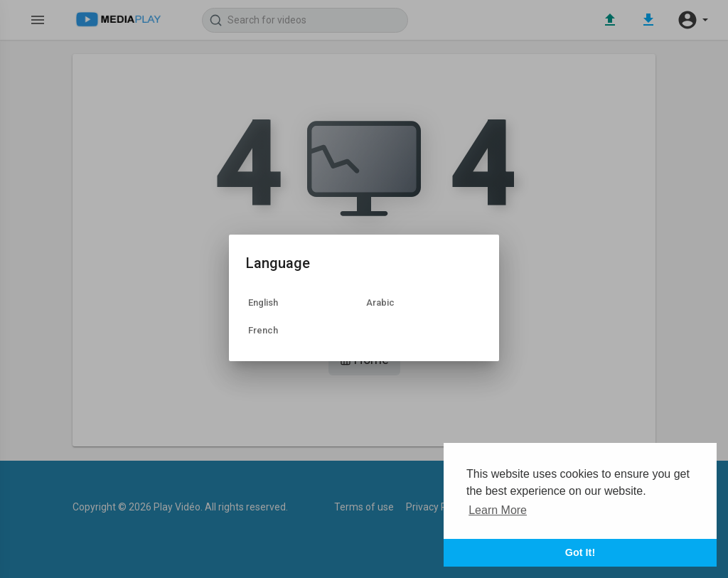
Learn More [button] (498, 510)
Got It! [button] (580, 552)
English (263, 303)
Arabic (380, 303)
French (263, 330)
